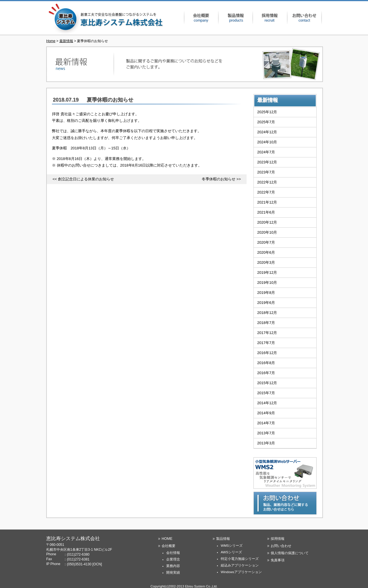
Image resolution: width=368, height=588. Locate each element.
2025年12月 (267, 112)
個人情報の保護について (290, 553)
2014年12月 (267, 403)
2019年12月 (267, 272)
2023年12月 (267, 162)
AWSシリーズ (231, 552)
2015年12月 (267, 383)
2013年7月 (266, 433)
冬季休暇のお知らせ (219, 179)
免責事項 (278, 560)
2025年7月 (266, 122)
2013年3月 (266, 443)
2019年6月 (266, 303)
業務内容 (173, 566)
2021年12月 (267, 202)
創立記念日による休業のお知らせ (86, 179)
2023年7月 (266, 172)
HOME (167, 539)
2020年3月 (266, 262)
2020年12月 (267, 222)
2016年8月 (266, 363)
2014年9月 (266, 413)
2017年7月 (266, 343)
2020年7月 (266, 242)
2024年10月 (267, 142)
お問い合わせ (305, 18)
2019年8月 (266, 293)
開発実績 (173, 573)
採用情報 (270, 18)
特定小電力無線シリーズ (240, 559)
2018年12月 (267, 313)
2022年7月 (266, 192)
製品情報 (236, 18)
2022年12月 (267, 182)
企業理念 (173, 559)
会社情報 (173, 553)
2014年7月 (266, 423)
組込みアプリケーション (240, 565)
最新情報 (66, 41)
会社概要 (201, 18)
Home (51, 41)
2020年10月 (267, 232)
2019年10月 (267, 283)
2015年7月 (266, 393)
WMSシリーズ (232, 546)
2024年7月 (266, 152)
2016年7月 (266, 373)
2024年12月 (267, 132)
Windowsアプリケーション (241, 572)
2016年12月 (267, 353)
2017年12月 (267, 333)
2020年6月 (266, 252)
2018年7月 (266, 323)
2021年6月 (266, 212)
